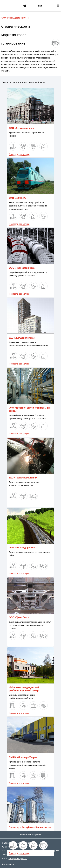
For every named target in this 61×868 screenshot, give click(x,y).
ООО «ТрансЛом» (19, 617)
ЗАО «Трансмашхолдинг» (23, 478)
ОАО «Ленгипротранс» (22, 128)
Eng (40, 6)
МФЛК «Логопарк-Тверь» (23, 757)
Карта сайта (8, 864)
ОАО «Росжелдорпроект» (14, 18)
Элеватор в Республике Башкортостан (30, 827)
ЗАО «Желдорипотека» (22, 338)
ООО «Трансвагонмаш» (22, 268)
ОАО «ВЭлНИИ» (18, 198)
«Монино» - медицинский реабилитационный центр (24, 689)
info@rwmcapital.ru (18, 858)
